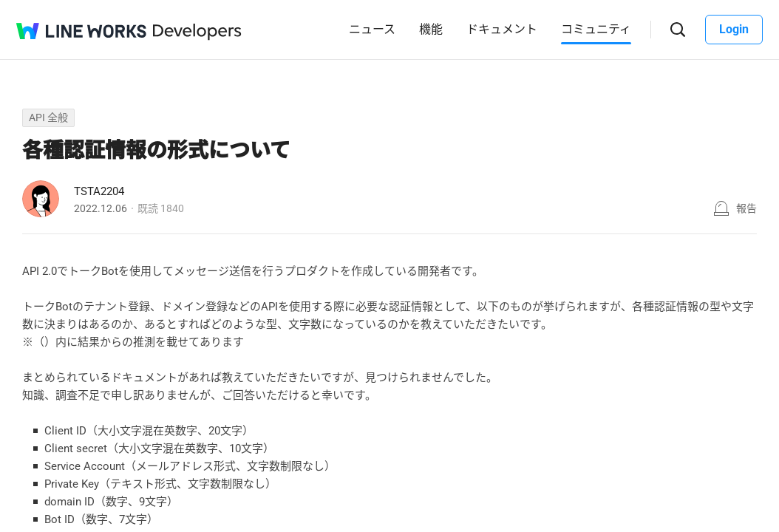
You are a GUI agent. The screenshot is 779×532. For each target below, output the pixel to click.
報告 (746, 208)
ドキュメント (502, 29)
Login (734, 29)
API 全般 (48, 117)
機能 (431, 29)
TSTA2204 (99, 191)
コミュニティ (596, 29)
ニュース (372, 29)
